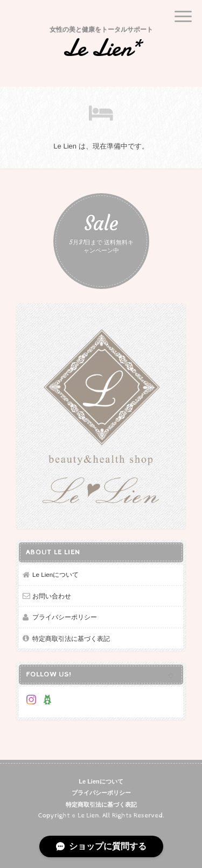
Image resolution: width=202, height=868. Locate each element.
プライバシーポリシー (65, 617)
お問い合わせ (52, 596)
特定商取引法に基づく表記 (71, 638)
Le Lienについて (55, 574)
